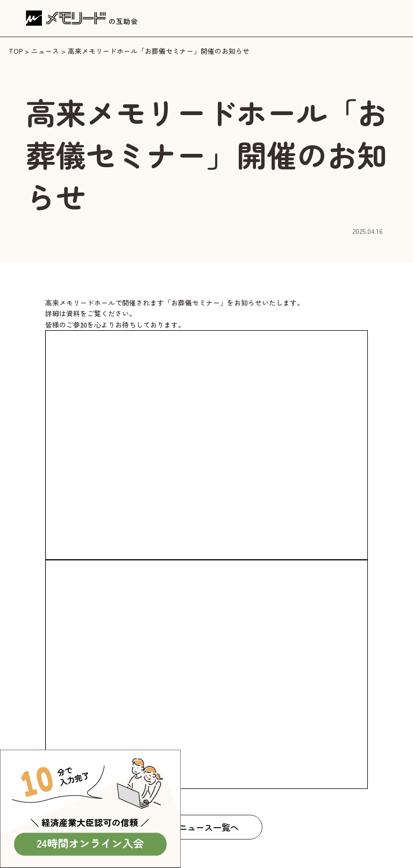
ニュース (45, 51)
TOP (16, 51)
